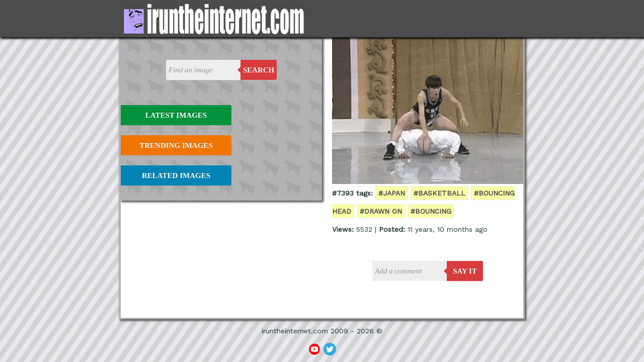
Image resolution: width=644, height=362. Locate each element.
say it (465, 271)
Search (259, 70)
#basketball (439, 193)
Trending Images (176, 145)
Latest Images (176, 115)
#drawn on (381, 211)
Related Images (176, 175)
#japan (392, 193)
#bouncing (431, 211)
